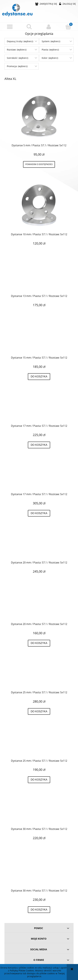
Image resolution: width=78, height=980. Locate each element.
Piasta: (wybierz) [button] (50, 50)
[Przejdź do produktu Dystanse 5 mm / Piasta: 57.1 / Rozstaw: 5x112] (39, 116)
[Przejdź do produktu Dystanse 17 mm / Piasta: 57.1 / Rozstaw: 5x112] (39, 407)
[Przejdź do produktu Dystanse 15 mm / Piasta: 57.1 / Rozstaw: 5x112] (39, 339)
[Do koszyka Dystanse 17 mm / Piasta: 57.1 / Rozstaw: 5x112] (39, 445)
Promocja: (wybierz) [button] (17, 66)
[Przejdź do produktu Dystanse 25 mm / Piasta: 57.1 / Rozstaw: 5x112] (39, 674)
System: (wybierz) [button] (51, 41)
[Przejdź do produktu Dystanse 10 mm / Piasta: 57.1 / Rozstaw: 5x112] (39, 205)
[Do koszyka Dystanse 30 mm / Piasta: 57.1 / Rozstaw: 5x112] (39, 910)
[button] (10, 27)
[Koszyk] (68, 27)
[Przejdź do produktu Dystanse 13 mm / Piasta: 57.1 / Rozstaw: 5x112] (39, 277)
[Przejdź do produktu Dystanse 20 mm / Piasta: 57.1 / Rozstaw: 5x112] (39, 544)
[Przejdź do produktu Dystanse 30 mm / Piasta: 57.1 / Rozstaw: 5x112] (39, 810)
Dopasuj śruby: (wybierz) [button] (20, 41)
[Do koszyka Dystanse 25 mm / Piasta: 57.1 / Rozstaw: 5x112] (39, 712)
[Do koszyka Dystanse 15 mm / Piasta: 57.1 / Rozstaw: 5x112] (39, 377)
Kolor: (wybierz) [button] (50, 58)
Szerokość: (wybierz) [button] (18, 58)
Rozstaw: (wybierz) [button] (17, 50)
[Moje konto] (49, 27)
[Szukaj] (29, 27)
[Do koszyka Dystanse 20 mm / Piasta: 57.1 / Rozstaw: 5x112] (39, 643)
